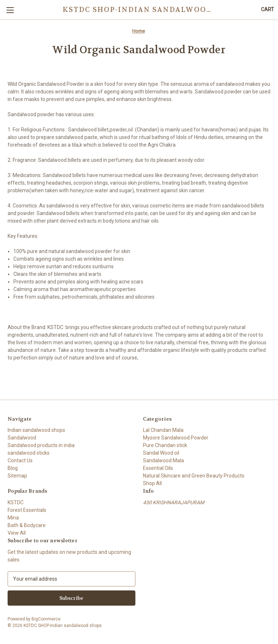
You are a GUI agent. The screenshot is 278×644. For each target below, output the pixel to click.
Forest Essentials (27, 510)
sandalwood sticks (29, 453)
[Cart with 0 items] (268, 10)
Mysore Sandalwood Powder (176, 438)
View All (17, 533)
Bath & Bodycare (27, 525)
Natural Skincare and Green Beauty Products (194, 476)
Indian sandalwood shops (36, 430)
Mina (13, 518)
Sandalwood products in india (41, 445)
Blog (13, 468)
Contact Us (20, 460)
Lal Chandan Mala (163, 430)
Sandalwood (22, 438)
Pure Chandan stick (165, 445)
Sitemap (17, 476)
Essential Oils (158, 468)
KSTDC (16, 502)
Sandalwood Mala (163, 460)
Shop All (152, 483)
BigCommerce (46, 619)
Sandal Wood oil (161, 453)
